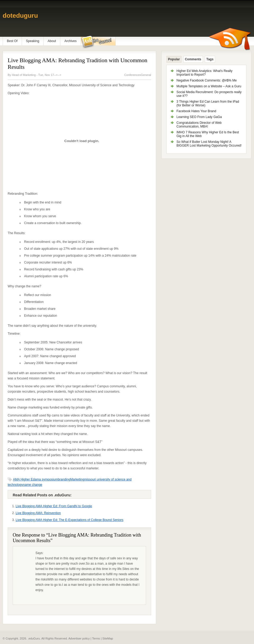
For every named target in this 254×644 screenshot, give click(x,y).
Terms (96, 638)
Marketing (77, 479)
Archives (70, 41)
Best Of (12, 41)
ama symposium (46, 479)
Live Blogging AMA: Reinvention (38, 513)
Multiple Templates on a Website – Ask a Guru (209, 86)
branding (64, 479)
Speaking (33, 41)
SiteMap (108, 638)
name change (33, 485)
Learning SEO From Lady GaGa (199, 117)
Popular (174, 59)
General (146, 75)
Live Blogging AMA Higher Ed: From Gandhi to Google (54, 506)
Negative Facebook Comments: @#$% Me (207, 80)
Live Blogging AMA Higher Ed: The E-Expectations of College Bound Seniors (69, 520)
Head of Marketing (24, 75)
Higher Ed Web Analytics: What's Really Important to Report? (205, 73)
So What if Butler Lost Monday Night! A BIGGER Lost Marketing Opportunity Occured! (209, 144)
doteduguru (20, 15)
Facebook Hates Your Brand (196, 111)
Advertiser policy (79, 638)
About (52, 41)
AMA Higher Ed (24, 479)
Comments (193, 59)
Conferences (132, 75)
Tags (210, 59)
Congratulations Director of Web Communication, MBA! (199, 125)
